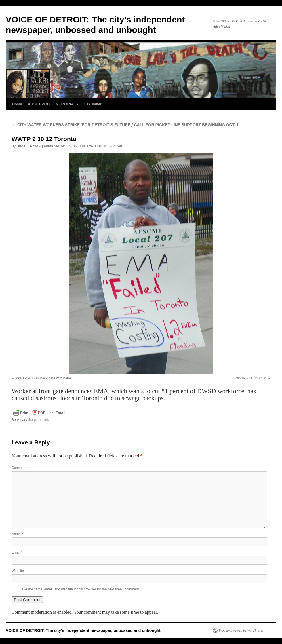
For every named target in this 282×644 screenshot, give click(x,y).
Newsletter (93, 104)
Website (18, 571)
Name (17, 534)
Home (17, 104)
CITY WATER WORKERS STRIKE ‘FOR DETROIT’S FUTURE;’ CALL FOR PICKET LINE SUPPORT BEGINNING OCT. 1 (125, 125)
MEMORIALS (67, 104)
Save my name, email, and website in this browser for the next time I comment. (80, 589)
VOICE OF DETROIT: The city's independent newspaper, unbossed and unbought (83, 630)
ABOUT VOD (39, 104)
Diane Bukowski (29, 146)
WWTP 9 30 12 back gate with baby (43, 378)
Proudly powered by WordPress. (241, 630)
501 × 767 (105, 146)
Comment (20, 468)
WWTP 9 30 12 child (250, 378)
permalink (41, 420)
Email (17, 552)
